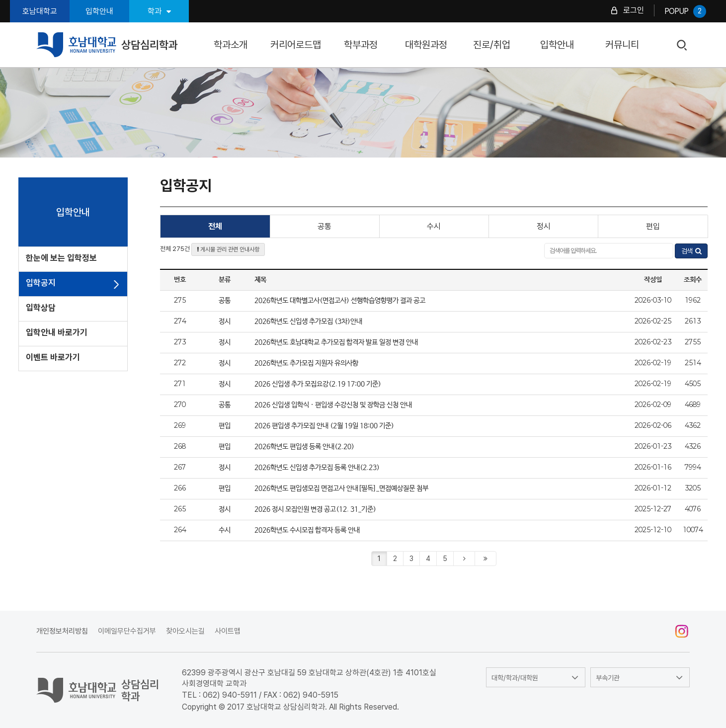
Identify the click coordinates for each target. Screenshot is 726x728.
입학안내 (99, 11)
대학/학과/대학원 (515, 678)
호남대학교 (40, 11)
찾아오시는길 (185, 631)
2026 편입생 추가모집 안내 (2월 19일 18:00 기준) (324, 426)
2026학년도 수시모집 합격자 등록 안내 (307, 530)
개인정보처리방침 (62, 631)
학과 (159, 11)
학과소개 (231, 45)
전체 (215, 226)
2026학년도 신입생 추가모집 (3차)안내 (308, 322)
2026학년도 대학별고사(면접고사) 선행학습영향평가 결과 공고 (340, 301)
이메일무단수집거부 (127, 631)
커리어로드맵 (296, 45)
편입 (653, 226)
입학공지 (41, 283)
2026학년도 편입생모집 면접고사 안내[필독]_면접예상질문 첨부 (341, 488)
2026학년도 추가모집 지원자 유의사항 (306, 363)
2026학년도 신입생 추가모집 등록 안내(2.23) (317, 468)
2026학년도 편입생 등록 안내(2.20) (304, 447)
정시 (544, 226)
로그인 (634, 10)
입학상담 (41, 308)
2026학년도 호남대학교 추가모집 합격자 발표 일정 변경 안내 (336, 342)
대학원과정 (426, 45)
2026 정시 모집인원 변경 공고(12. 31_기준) (315, 509)
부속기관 (608, 678)
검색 (682, 45)
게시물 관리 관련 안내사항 (228, 249)
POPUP (685, 11)
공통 (324, 226)
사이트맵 (228, 631)
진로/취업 (492, 45)
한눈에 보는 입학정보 (61, 258)
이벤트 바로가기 (53, 357)
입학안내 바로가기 (57, 332)
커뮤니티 (622, 45)
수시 (434, 226)
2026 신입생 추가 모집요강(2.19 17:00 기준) (318, 384)
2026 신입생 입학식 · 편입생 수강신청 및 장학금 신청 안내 (333, 405)
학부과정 (361, 45)
